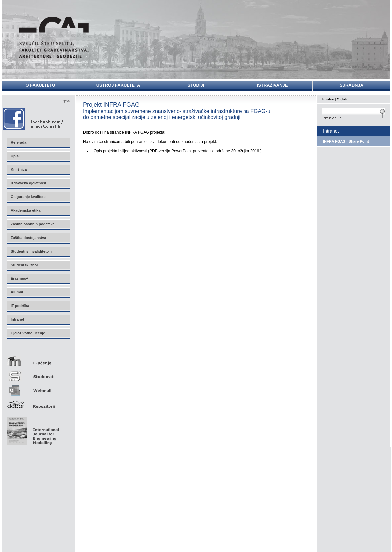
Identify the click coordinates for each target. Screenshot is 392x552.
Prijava (65, 101)
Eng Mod (32, 429)
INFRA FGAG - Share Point (346, 141)
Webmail (38, 388)
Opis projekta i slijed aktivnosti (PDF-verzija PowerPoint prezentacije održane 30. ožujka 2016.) (178, 151)
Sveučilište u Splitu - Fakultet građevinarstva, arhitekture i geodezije (54, 37)
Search (354, 117)
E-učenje (38, 358)
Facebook (33, 118)
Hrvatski (328, 99)
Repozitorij (38, 403)
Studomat (38, 373)
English (342, 99)
